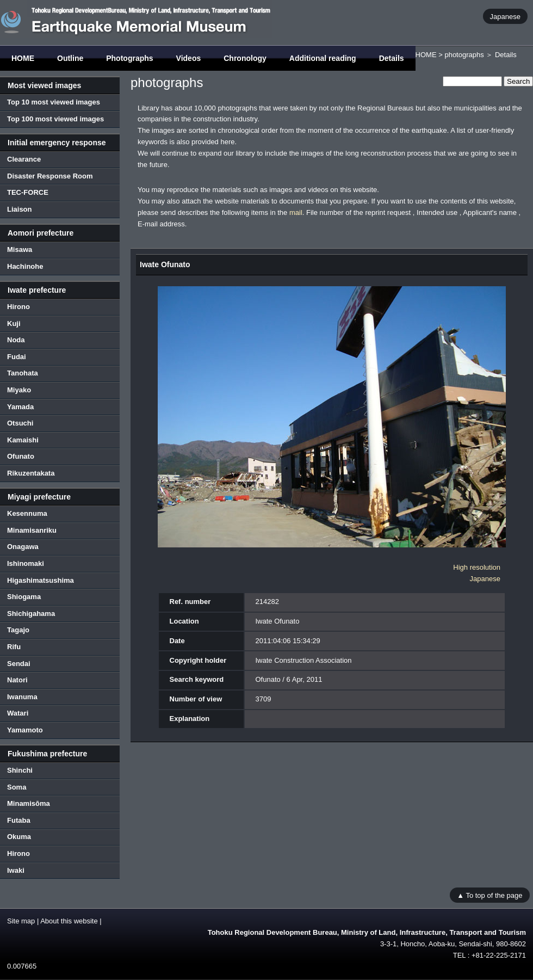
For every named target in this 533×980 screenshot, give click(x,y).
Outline (70, 58)
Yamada (20, 407)
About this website (69, 921)
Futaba (19, 820)
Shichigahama (31, 614)
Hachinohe (25, 266)
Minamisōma (29, 803)
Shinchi (20, 770)
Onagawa (23, 547)
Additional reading (323, 58)
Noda (16, 340)
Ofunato (21, 456)
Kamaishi (23, 440)
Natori (17, 680)
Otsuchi (20, 423)
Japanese (505, 16)
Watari (18, 713)
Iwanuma (22, 697)
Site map (21, 921)
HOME (23, 58)
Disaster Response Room (50, 176)
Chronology (245, 58)
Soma (17, 787)
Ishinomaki (26, 563)
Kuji (14, 323)
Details (392, 58)
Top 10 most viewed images (54, 102)
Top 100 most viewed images (55, 119)
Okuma (19, 837)
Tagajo (18, 630)
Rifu (14, 647)
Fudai (17, 357)
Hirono (18, 307)
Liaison (20, 209)
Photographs (129, 58)
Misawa (20, 249)
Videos (189, 58)
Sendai (19, 664)
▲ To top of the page (489, 895)
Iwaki (16, 870)
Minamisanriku (32, 530)
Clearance (24, 159)
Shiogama (24, 597)
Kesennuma (27, 513)
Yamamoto (25, 730)
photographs (464, 55)
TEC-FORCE (28, 192)
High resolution (477, 567)
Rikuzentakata (31, 473)
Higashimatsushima (41, 580)
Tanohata (23, 373)
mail (296, 212)
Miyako (19, 390)
